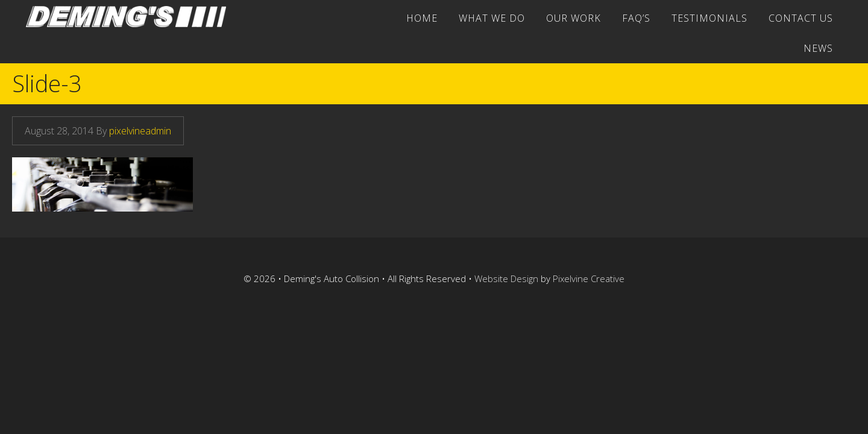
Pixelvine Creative (589, 278)
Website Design (506, 278)
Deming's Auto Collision (131, 17)
